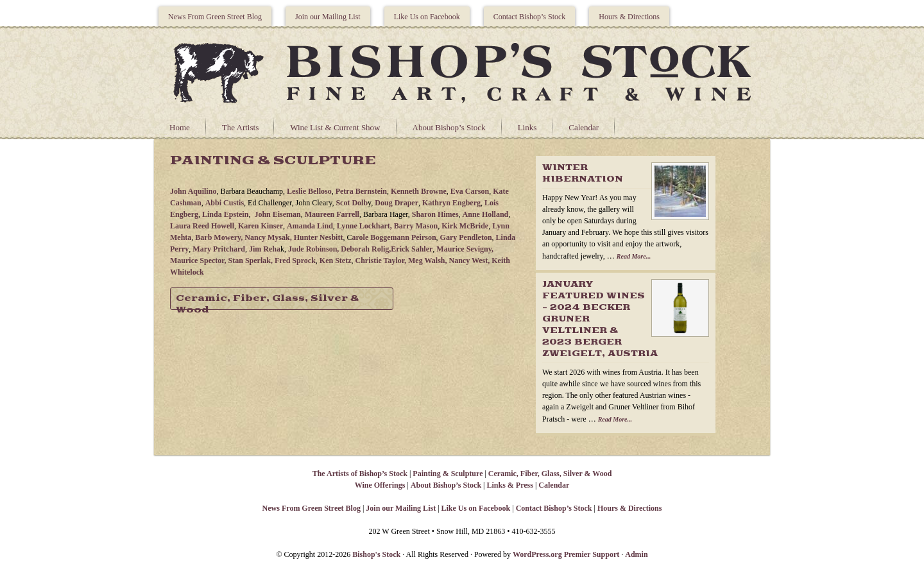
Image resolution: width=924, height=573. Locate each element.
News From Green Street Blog (215, 17)
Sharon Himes (435, 214)
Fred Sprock (295, 261)
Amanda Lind (310, 226)
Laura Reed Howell (202, 226)
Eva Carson (470, 191)
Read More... (634, 256)
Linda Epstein (225, 214)
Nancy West (469, 261)
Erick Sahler (412, 249)
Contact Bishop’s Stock (530, 17)
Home (180, 127)
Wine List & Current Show (335, 127)
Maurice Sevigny (464, 249)
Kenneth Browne (419, 191)
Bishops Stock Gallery (462, 71)
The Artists (240, 127)
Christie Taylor (380, 261)
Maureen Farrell (332, 214)
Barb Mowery (218, 237)
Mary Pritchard (219, 249)
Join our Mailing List (328, 17)
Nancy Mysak (267, 237)
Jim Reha (265, 249)
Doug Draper (397, 203)
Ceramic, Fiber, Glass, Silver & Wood (268, 302)
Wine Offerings (380, 485)
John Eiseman (277, 214)
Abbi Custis (225, 203)
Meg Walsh (426, 261)
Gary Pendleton (466, 237)
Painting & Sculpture (448, 474)
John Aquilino (193, 191)
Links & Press (509, 485)
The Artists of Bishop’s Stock (360, 474)
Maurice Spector (197, 261)
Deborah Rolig (365, 249)
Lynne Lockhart (364, 226)
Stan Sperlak (250, 261)
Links (527, 127)
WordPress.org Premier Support (566, 554)
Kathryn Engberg (451, 203)
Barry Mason (416, 226)
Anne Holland (486, 214)
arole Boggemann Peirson (394, 237)
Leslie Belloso (309, 191)
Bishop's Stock (376, 554)
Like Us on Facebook (427, 17)
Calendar (584, 127)
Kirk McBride (465, 226)
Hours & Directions (629, 17)
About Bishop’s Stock (449, 127)
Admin (636, 554)
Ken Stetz (336, 261)
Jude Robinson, (314, 249)
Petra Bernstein (361, 191)
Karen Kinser (261, 226)
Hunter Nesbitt (319, 237)
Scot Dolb (352, 203)
